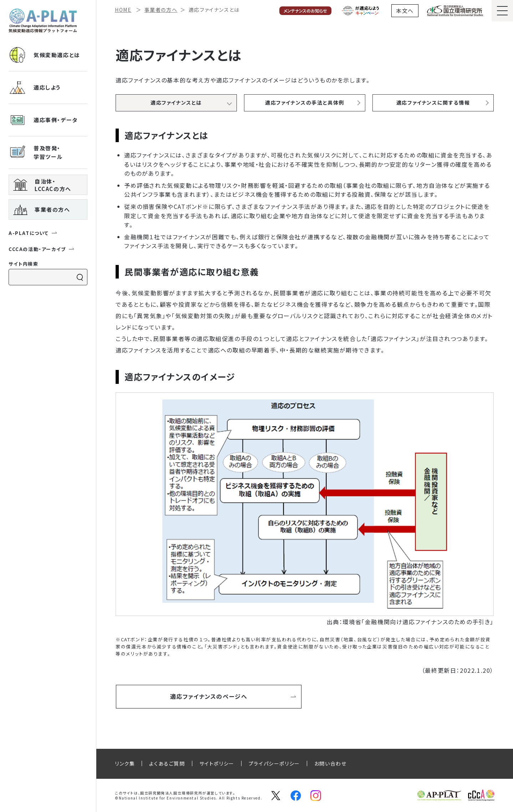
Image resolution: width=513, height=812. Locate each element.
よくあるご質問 (167, 763)
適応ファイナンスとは (176, 102)
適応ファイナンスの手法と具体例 (305, 102)
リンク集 (125, 763)
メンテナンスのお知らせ (305, 11)
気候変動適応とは (44, 55)
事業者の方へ (42, 210)
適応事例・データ (43, 120)
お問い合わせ (331, 763)
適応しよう (35, 87)
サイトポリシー (217, 763)
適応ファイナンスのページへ (233, 696)
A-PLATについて (33, 233)
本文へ (405, 11)
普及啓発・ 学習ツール (36, 152)
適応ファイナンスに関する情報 (433, 102)
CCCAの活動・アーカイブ (42, 249)
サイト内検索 (24, 264)
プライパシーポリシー (274, 763)
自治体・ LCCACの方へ (42, 185)
